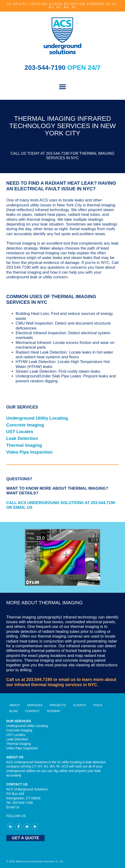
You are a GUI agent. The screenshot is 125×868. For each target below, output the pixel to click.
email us (67, 680)
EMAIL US (23, 507)
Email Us (13, 807)
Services (35, 705)
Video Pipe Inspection (29, 452)
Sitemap (53, 711)
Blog (14, 711)
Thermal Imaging (24, 445)
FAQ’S (98, 705)
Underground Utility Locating (37, 418)
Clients (80, 705)
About (15, 705)
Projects (58, 705)
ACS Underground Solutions (62, 36)
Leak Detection (22, 438)
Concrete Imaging (25, 425)
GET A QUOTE (26, 838)
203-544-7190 (46, 68)
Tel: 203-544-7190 (20, 803)
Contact (32, 711)
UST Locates (20, 432)
